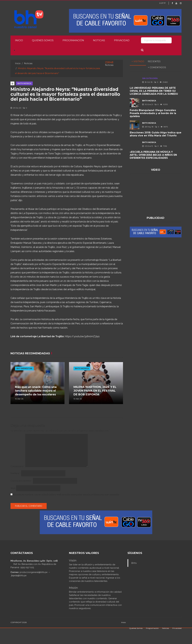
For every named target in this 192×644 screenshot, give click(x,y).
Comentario (18, 466)
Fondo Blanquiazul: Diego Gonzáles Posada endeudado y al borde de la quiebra (153, 113)
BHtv (134, 563)
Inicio (19, 40)
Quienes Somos (43, 40)
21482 (164, 82)
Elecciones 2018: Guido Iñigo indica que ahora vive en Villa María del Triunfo (156, 134)
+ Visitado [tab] (138, 61)
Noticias (99, 40)
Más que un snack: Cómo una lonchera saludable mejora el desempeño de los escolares (36, 391)
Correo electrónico (21, 481)
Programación (73, 40)
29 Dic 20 (16, 108)
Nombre (16, 473)
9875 (164, 127)
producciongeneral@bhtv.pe (34, 572)
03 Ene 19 (148, 146)
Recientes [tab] (154, 61)
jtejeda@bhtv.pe (19, 576)
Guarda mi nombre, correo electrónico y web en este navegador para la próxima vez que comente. (66, 495)
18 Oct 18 (147, 82)
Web (13, 488)
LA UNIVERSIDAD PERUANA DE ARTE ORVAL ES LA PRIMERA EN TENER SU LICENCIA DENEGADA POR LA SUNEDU (154, 91)
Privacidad (122, 40)
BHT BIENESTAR (24, 368)
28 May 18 (148, 127)
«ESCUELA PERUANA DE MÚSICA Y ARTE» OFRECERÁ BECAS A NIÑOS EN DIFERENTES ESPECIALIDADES (153, 155)
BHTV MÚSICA (24, 83)
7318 (164, 146)
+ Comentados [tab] (157, 67)
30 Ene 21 (148, 104)
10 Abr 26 (19, 399)
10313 (164, 104)
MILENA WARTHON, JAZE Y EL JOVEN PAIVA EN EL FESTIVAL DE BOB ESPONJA (95, 391)
